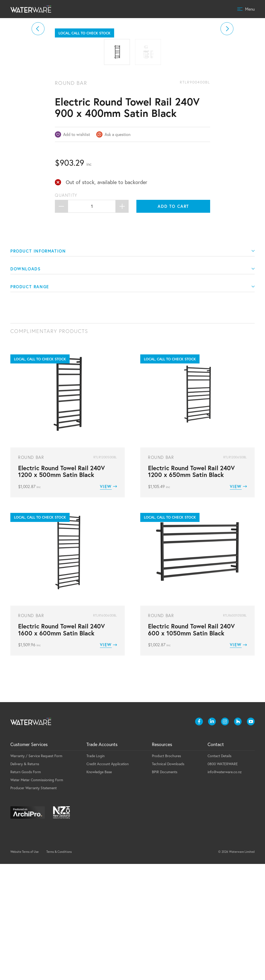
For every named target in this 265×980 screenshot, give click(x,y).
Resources (162, 860)
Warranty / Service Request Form (36, 872)
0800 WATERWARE (223, 880)
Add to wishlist (77, 250)
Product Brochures (166, 872)
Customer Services (29, 860)
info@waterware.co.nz (225, 888)
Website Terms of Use (24, 968)
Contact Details (219, 872)
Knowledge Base (99, 888)
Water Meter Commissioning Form (37, 896)
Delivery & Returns (25, 880)
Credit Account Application (108, 880)
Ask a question (117, 250)
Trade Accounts (102, 860)
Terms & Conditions (59, 968)
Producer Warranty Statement (34, 904)
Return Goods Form (26, 888)
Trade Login (95, 872)
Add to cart (173, 322)
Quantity (66, 311)
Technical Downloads (168, 880)
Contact (216, 860)
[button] (38, 87)
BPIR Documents (165, 888)
